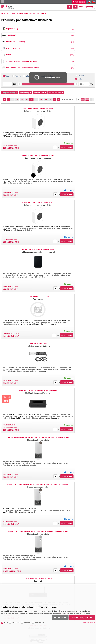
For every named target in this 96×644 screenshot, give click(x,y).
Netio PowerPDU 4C (24, 418)
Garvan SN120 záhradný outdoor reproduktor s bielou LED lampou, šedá (72, 278)
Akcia (51, 56)
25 (27, 80)
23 (17, 80)
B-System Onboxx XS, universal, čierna (72, 89)
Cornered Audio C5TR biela (24, 183)
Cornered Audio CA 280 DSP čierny (24, 324)
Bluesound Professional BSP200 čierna (72, 136)
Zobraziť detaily (89, 599)
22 (12, 80)
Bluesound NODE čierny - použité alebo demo (24, 230)
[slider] (20, 64)
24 (22, 80)
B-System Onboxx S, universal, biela (24, 89)
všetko (80, 59)
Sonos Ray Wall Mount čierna (72, 465)
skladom (81, 56)
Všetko (8, 56)
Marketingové (39, 599)
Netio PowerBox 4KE (72, 183)
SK (93, 2)
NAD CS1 (24, 512)
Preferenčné (16, 599)
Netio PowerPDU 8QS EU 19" (24, 465)
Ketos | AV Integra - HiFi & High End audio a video (10, 7)
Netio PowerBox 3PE (72, 324)
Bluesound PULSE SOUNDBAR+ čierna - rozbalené (24, 371)
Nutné (6, 599)
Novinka (18, 56)
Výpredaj (29, 56)
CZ (88, 2)
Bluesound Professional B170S (72, 371)
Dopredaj (41, 56)
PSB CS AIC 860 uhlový (72, 512)
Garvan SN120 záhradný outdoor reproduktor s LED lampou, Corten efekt (72, 231)
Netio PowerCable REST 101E (72, 418)
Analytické (27, 599)
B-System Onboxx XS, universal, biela (24, 136)
